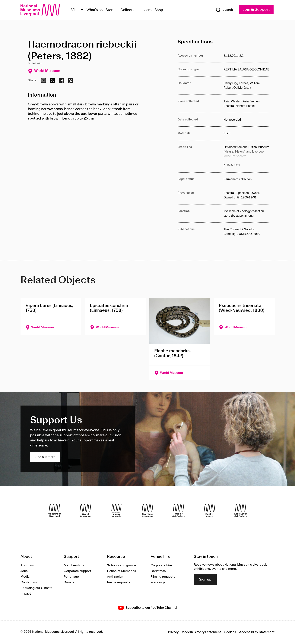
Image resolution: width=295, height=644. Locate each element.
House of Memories (122, 571)
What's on (95, 10)
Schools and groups (122, 565)
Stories (111, 10)
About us (27, 565)
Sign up (205, 580)
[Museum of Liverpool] (54, 511)
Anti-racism (116, 577)
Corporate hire (161, 565)
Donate (69, 582)
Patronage (71, 577)
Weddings (158, 582)
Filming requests (163, 577)
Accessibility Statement (257, 632)
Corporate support (77, 571)
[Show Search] (224, 10)
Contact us (29, 582)
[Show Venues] (82, 10)
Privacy (173, 632)
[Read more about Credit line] (246, 156)
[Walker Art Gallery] (179, 511)
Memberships (74, 565)
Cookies (230, 632)
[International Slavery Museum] (116, 511)
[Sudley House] (210, 511)
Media (25, 577)
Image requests (119, 582)
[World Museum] (85, 511)
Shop (159, 10)
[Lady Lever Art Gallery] (241, 511)
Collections (130, 10)
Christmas (158, 571)
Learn (147, 10)
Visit (75, 10)
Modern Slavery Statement (201, 632)
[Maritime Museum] (147, 511)
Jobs (24, 571)
